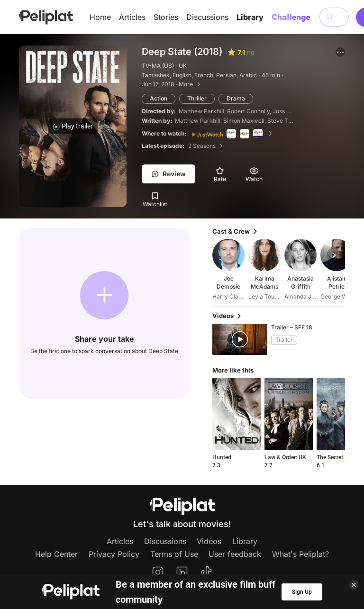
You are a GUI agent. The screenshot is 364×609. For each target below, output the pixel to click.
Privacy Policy (114, 554)
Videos (209, 541)
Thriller (197, 98)
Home (100, 17)
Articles (132, 17)
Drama (236, 98)
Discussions (207, 17)
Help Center (56, 554)
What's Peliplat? (300, 554)
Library (250, 17)
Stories (166, 17)
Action (159, 98)
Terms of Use (174, 554)
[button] (340, 52)
